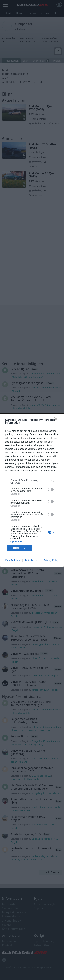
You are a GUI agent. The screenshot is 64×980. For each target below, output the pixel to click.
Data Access (32, 560)
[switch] (51, 490)
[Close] (57, 420)
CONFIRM (20, 548)
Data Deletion (13, 560)
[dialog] (32, 490)
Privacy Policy (51, 560)
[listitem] (32, 482)
